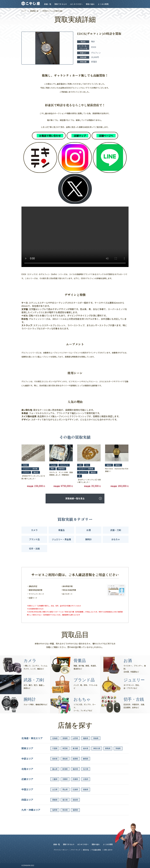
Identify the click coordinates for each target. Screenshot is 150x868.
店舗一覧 (48, 4)
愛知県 (65, 759)
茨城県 (118, 748)
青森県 (96, 738)
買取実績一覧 (34, 11)
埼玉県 (65, 748)
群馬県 (108, 748)
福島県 (86, 738)
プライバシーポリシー (61, 850)
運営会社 (86, 850)
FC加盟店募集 (96, 850)
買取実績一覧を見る (75, 498)
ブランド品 (34, 539)
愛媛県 (55, 800)
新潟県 (65, 769)
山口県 (55, 789)
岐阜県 (55, 759)
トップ (24, 11)
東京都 (75, 748)
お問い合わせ (108, 850)
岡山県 (65, 789)
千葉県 (55, 748)
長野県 (75, 759)
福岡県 (75, 810)
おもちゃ (116, 539)
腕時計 (88, 539)
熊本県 (65, 810)
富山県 (55, 769)
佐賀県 (55, 810)
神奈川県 (97, 748)
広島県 (75, 789)
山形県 (75, 738)
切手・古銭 (34, 548)
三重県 (55, 779)
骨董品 (61, 530)
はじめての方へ (76, 4)
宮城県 (65, 738)
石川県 (86, 769)
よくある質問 (103, 4)
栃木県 (86, 748)
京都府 (65, 779)
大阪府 (86, 779)
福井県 (75, 769)
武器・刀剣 (116, 530)
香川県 (65, 800)
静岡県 (86, 759)
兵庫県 (75, 779)
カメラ (34, 530)
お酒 (88, 530)
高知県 (75, 800)
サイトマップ (76, 850)
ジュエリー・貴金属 (62, 539)
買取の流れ (90, 4)
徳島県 (86, 789)
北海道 (55, 738)
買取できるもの (61, 4)
